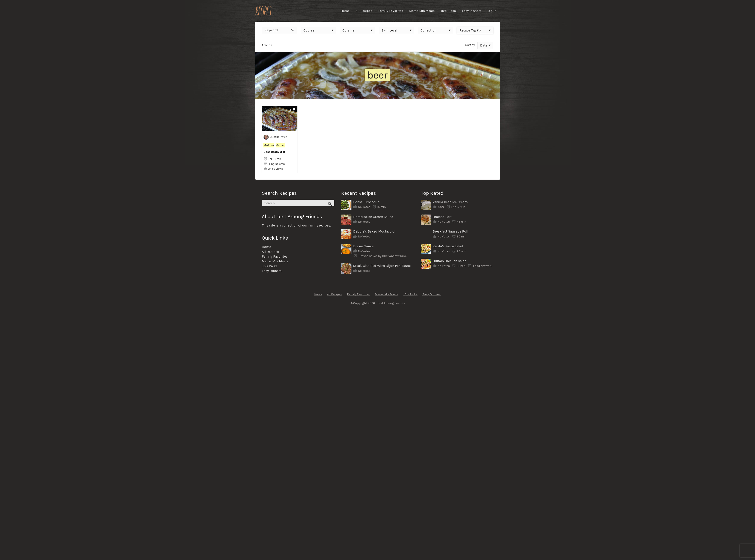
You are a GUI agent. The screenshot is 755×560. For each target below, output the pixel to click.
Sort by (470, 45)
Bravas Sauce (363, 246)
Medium (269, 145)
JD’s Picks (448, 11)
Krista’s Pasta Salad (448, 246)
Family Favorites (391, 11)
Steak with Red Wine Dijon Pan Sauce (382, 266)
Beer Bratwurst (274, 152)
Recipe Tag (470, 30)
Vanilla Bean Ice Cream (450, 202)
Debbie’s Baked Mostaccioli (375, 231)
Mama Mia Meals (422, 11)
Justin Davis (275, 137)
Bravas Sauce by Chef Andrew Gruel (383, 256)
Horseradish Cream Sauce (373, 217)
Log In (492, 11)
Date (484, 45)
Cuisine (348, 30)
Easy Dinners (472, 11)
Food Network (483, 266)
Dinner (280, 145)
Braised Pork (443, 217)
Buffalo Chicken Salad (450, 261)
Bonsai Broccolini (367, 202)
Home (345, 11)
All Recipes (364, 11)
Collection (428, 30)
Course (309, 30)
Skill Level (389, 30)
